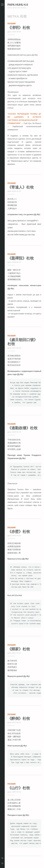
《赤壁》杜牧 (19, 531)
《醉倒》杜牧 (19, 718)
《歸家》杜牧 (19, 649)
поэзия (11, 23)
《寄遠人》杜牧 (21, 187)
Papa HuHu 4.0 (18, 5)
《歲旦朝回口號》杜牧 (23, 342)
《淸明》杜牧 (19, 27)
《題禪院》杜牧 (21, 258)
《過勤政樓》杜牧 (23, 428)
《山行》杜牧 (19, 788)
